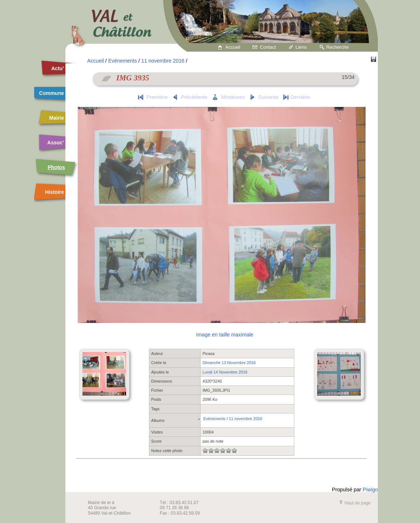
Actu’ (58, 68)
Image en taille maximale (225, 335)
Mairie (57, 118)
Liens (301, 47)
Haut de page (355, 503)
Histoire (54, 192)
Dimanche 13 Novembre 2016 (229, 363)
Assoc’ (56, 143)
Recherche (338, 47)
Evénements (123, 61)
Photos (56, 167)
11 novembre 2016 (163, 61)
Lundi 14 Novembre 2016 (225, 372)
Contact (268, 47)
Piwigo (370, 490)
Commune (52, 93)
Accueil (233, 47)
